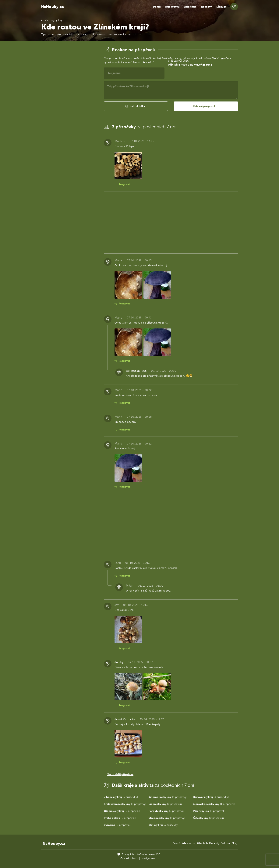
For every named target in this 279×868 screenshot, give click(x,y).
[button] (136, 106)
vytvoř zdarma (203, 65)
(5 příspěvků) (121, 797)
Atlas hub (190, 7)
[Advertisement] (69, 103)
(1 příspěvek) (214, 804)
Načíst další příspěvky (120, 774)
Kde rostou (172, 7)
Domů (157, 7)
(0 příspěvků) (166, 804)
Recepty (206, 7)
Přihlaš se (174, 65)
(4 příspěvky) (168, 797)
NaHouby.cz (52, 7)
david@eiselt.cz (150, 858)
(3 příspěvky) (211, 797)
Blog (234, 843)
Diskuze (221, 7)
